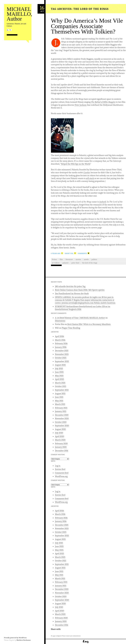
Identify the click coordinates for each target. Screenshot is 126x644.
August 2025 (60, 365)
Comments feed (62, 473)
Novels (86, 259)
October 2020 (61, 422)
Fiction (54, 259)
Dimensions (60, 321)
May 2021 (59, 401)
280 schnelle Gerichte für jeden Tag (70, 286)
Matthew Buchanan (24, 640)
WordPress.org (61, 476)
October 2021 (61, 386)
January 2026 (61, 347)
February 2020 (61, 444)
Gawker (87, 173)
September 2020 (62, 426)
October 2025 (61, 358)
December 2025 (62, 351)
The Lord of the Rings (90, 263)
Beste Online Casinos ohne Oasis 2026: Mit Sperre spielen (80, 290)
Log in (58, 466)
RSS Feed (8, 30)
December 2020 (62, 415)
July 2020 (59, 433)
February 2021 (61, 408)
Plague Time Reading (71, 328)
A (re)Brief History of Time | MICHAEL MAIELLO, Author (80, 318)
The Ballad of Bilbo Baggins (103, 102)
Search (10, 30)
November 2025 (62, 354)
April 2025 (60, 379)
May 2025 (59, 376)
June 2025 (59, 372)
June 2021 (59, 397)
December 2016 (62, 451)
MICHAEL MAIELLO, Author (19, 14)
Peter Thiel (75, 263)
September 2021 (62, 390)
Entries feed (60, 469)
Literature (69, 259)
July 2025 (59, 369)
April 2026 (59, 336)
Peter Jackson (81, 105)
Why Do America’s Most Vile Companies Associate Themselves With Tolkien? (87, 26)
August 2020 (60, 429)
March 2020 (60, 440)
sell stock (90, 178)
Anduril (103, 202)
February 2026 (61, 344)
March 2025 (60, 383)
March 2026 (60, 340)
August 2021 (60, 394)
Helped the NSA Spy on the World (76, 164)
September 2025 (62, 361)
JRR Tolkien (56, 263)
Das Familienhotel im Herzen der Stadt (72, 294)
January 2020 (61, 447)
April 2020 (60, 436)
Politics (94, 259)
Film (61, 259)
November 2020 (62, 419)
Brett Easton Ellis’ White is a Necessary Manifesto (89, 324)
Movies (78, 259)
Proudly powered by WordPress (15, 638)
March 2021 (60, 404)
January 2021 (61, 411)
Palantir (66, 263)
